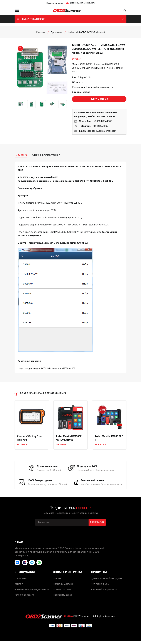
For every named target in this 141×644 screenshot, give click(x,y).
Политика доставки (64, 587)
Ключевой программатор (100, 89)
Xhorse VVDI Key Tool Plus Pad (29, 439)
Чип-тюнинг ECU (100, 587)
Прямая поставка (62, 592)
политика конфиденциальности (32, 592)
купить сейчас (99, 101)
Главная (41, 34)
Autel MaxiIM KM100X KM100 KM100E (68, 439)
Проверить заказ (55, 3)
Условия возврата (24, 598)
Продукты (56, 34)
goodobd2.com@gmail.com (81, 3)
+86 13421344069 (103, 123)
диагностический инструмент (107, 581)
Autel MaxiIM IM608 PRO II (108, 439)
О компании (21, 581)
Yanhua (86, 94)
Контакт (19, 587)
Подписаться (97, 525)
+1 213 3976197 (100, 128)
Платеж (57, 581)
